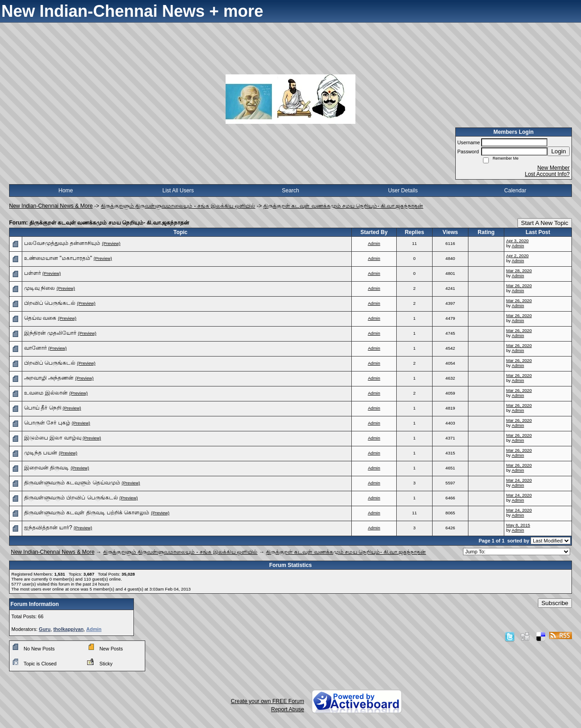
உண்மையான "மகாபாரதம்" (58, 258)
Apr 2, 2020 (517, 256)
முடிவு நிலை (39, 288)
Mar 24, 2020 (519, 480)
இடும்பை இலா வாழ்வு (53, 438)
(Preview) (111, 243)
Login (559, 151)
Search (290, 191)
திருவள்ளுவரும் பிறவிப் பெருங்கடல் (71, 498)
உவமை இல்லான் (46, 393)
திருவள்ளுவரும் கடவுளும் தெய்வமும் (72, 483)
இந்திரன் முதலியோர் (50, 333)
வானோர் (35, 348)
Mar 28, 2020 (519, 271)
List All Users (178, 191)
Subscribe (555, 603)
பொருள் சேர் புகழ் (47, 423)
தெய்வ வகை (40, 318)
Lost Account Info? (547, 174)
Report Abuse (288, 709)
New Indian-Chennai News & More (51, 206)
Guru (45, 629)
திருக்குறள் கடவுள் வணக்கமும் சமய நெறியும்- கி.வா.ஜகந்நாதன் (343, 206)
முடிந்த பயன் (41, 453)
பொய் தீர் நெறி (43, 408)
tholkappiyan (68, 629)
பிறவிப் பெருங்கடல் (50, 303)
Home (66, 191)
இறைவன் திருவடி (47, 468)
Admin (374, 243)
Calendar (515, 191)
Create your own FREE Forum (268, 701)
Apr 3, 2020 (517, 241)
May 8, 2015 (518, 525)
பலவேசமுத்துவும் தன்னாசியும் (62, 243)
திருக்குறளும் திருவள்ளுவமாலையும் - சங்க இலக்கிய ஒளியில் (178, 206)
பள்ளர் (32, 273)
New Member (554, 168)
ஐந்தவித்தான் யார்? (48, 528)
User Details (403, 191)
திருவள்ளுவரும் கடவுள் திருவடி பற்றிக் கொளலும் (87, 513)
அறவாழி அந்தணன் (49, 378)
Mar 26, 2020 (519, 286)
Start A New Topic (545, 223)
